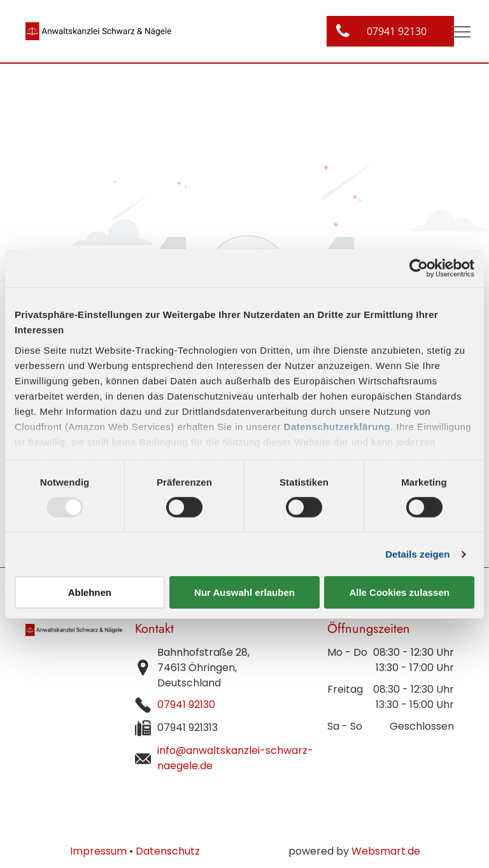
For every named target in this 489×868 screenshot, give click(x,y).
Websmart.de (386, 851)
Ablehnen (90, 592)
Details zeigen (417, 554)
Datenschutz (168, 851)
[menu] (461, 32)
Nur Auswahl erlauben (244, 592)
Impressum (98, 851)
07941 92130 (186, 705)
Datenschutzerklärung (337, 426)
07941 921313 (188, 727)
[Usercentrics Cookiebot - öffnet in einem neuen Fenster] (419, 268)
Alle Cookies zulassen (399, 592)
